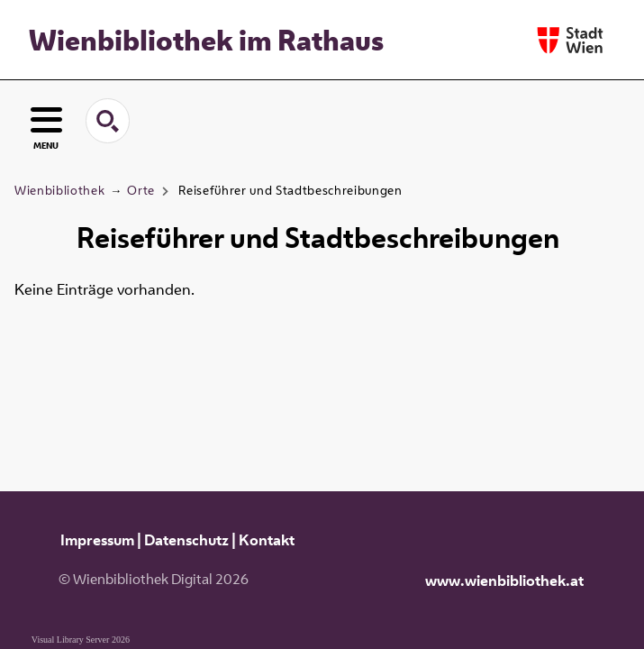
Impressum (97, 540)
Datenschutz (186, 540)
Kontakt (267, 540)
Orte (141, 190)
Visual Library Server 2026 (81, 640)
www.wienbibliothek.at (504, 580)
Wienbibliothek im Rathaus (206, 40)
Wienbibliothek (59, 190)
